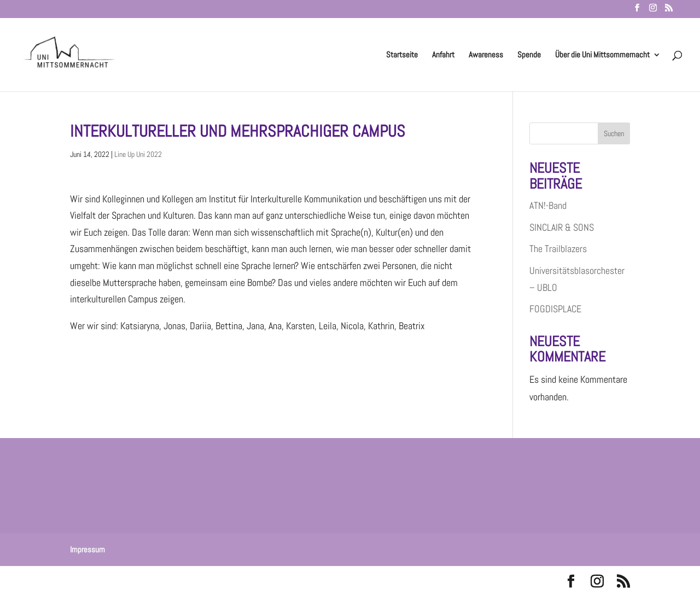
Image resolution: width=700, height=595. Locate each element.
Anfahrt (443, 55)
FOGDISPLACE (555, 309)
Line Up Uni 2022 (138, 154)
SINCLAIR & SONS (562, 227)
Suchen (614, 133)
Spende (529, 55)
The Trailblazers (558, 249)
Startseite (402, 55)
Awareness (486, 55)
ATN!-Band (548, 205)
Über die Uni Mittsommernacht (602, 55)
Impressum (87, 549)
